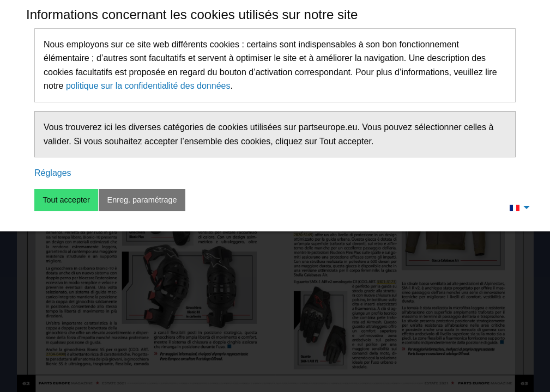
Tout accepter (66, 200)
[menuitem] (517, 207)
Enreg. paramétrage (142, 200)
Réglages (53, 173)
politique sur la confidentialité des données (148, 86)
